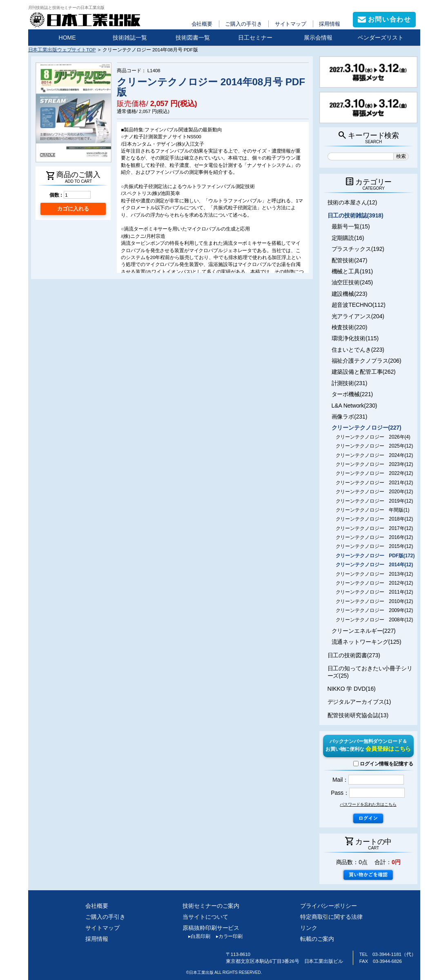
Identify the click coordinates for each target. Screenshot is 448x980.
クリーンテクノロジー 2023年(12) (374, 464)
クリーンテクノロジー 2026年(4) (373, 437)
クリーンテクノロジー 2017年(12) (374, 528)
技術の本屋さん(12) (352, 202)
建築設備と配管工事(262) (364, 372)
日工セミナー (255, 38)
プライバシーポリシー (329, 906)
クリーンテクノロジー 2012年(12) (374, 583)
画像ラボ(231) (350, 417)
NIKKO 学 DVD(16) (352, 689)
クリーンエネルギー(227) (364, 631)
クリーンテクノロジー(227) (367, 428)
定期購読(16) (348, 238)
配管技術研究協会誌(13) (358, 715)
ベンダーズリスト (381, 38)
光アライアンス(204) (358, 316)
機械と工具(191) (352, 271)
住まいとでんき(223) (358, 350)
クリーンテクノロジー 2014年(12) (374, 565)
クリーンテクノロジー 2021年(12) (374, 483)
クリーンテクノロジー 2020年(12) (374, 492)
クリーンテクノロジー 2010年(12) (374, 601)
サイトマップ (291, 24)
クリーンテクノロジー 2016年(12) (374, 537)
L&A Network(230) (354, 406)
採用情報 (330, 24)
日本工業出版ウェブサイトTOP (62, 50)
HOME (67, 38)
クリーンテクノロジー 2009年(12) (374, 610)
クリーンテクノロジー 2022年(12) (374, 473)
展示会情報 (318, 38)
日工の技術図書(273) (354, 655)
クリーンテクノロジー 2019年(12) (374, 501)
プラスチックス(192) (358, 249)
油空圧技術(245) (352, 282)
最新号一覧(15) (351, 226)
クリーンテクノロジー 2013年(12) (374, 574)
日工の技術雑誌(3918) (356, 215)
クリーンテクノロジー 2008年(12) (374, 620)
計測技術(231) (350, 383)
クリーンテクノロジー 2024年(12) (374, 455)
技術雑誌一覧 (130, 38)
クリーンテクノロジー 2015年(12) (374, 546)
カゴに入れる (73, 209)
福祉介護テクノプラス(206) (367, 361)
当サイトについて (205, 917)
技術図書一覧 (193, 38)
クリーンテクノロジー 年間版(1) (373, 510)
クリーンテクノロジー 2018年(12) (374, 519)
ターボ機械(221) (352, 394)
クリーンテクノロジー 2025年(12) (374, 446)
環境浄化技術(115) (355, 338)
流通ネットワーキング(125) (367, 642)
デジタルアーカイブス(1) (359, 702)
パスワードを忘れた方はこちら (368, 804)
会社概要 (202, 24)
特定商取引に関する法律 (331, 917)
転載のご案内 (317, 939)
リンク (309, 928)
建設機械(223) (350, 294)
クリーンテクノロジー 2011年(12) (374, 592)
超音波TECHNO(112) (359, 305)
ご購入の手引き (243, 24)
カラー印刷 (226, 936)
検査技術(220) (350, 327)
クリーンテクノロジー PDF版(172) (375, 556)
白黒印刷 (196, 936)
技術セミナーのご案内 (211, 906)
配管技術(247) (350, 260)
